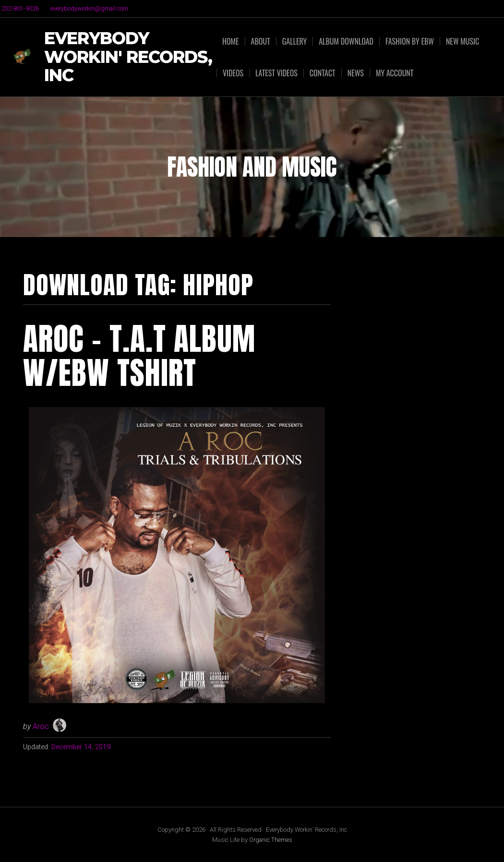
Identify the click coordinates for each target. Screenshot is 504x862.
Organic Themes (271, 840)
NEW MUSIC (462, 41)
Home (231, 41)
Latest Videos (276, 73)
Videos (233, 73)
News (356, 73)
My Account (395, 73)
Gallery (294, 41)
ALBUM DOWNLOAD (346, 41)
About (261, 41)
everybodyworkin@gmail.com (89, 8)
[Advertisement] (417, 332)
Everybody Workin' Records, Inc (128, 57)
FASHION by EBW (410, 41)
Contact (323, 73)
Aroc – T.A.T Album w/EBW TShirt (139, 356)
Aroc (41, 726)
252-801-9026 (20, 8)
